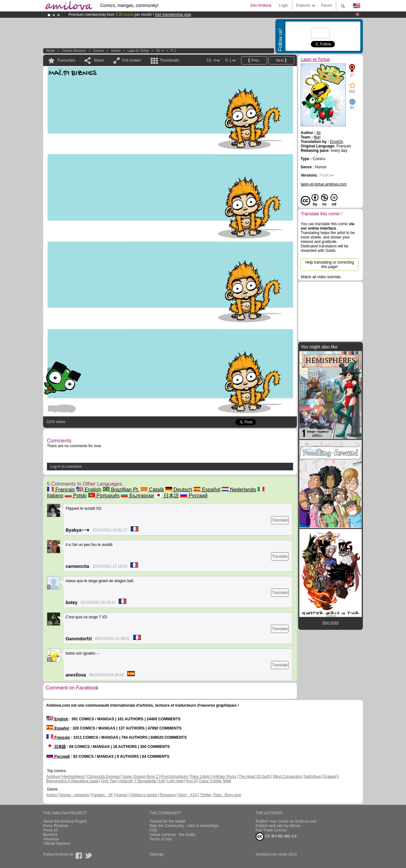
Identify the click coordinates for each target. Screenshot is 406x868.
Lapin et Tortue (138, 51)
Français (61, 490)
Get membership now (173, 15)
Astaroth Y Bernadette (138, 781)
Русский (194, 496)
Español (207, 490)
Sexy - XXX (188, 795)
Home (51, 51)
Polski (76, 496)
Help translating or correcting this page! (329, 265)
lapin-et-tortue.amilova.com (324, 184)
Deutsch (179, 490)
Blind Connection (288, 777)
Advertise (51, 839)
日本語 (167, 496)
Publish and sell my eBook (278, 826)
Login (283, 5)
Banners (50, 835)
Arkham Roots (224, 777)
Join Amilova (261, 5)
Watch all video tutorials (321, 277)
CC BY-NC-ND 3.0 (276, 837)
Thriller (206, 795)
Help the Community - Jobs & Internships (184, 826)
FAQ (153, 830)
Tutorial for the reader (168, 821)
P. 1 (173, 51)
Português (104, 496)
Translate (280, 520)
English (89, 490)
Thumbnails (169, 60)
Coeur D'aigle (211, 781)
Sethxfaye (313, 777)
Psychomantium (174, 777)
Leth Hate (175, 781)
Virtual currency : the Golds (172, 835)
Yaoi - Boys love (227, 795)
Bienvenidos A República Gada (72, 781)
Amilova (53, 777)
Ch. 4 (160, 51)
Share (99, 60)
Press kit (50, 830)
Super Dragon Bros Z (140, 777)
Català (152, 490)
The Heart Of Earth (255, 777)
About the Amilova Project (65, 821)
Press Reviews (56, 826)
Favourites (66, 60)
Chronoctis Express (103, 777)
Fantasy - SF (102, 795)
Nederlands (239, 490)
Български (137, 496)
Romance (168, 795)
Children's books (143, 795)
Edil (162, 781)
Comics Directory (74, 51)
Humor (116, 51)
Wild (227, 781)
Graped (330, 777)
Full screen (132, 60)
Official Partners (57, 844)
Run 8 (191, 781)
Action (52, 795)
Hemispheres (73, 777)
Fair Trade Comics (271, 830)
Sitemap (156, 854)
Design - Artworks (74, 795)
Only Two (109, 781)
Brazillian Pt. (121, 490)
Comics (98, 51)
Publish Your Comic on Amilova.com (286, 821)
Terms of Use (161, 839)
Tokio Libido (200, 777)
